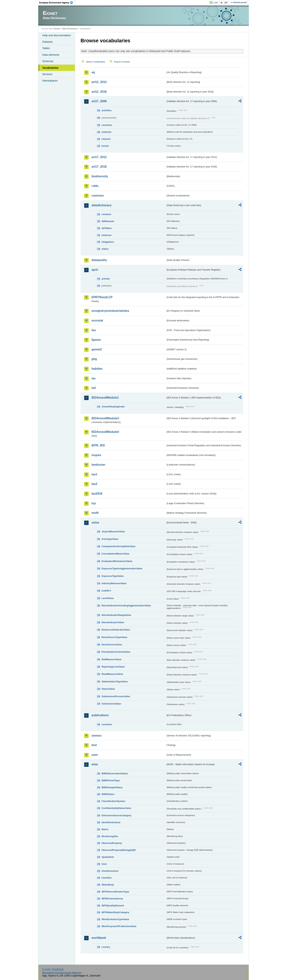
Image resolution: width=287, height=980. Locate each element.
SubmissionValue (111, 704)
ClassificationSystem (113, 801)
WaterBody (108, 885)
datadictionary (101, 205)
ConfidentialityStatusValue (116, 808)
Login (216, 2)
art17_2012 (99, 157)
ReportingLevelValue (113, 667)
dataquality (99, 260)
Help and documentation (57, 35)
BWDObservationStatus (115, 773)
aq (93, 72)
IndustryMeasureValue (114, 583)
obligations (108, 242)
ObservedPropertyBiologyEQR (119, 850)
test (94, 745)
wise (95, 764)
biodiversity (100, 176)
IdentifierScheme (111, 822)
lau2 (94, 484)
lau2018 (97, 494)
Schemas (48, 61)
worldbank (99, 938)
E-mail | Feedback (53, 969)
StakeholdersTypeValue (115, 682)
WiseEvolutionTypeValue (115, 919)
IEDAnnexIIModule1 (105, 398)
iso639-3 (106, 591)
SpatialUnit (108, 857)
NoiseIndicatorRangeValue (116, 615)
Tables (46, 48)
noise (95, 523)
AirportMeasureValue (113, 531)
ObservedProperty (112, 843)
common (98, 196)
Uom (104, 864)
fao (94, 330)
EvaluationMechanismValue (117, 561)
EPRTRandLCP (102, 297)
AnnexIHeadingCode (113, 407)
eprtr (95, 270)
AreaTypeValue (110, 539)
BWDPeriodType (111, 780)
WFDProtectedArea (112, 899)
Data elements (51, 55)
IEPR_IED (98, 445)
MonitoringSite (110, 836)
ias (94, 378)
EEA (57, 3)
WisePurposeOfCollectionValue (119, 926)
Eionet (57, 29)
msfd (95, 513)
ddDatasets (108, 221)
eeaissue (107, 235)
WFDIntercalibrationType (115, 892)
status (105, 249)
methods (106, 132)
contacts (106, 214)
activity (106, 279)
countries (107, 125)
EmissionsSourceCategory (117, 815)
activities (107, 110)
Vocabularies (50, 68)
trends (105, 146)
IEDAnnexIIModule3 (105, 418)
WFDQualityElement (113, 906)
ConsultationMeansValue (115, 554)
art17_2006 (99, 101)
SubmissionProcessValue (116, 696)
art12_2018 (99, 92)
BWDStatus (108, 794)
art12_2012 (99, 82)
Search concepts (122, 62)
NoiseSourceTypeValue (114, 637)
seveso (96, 736)
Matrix (105, 829)
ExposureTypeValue (113, 576)
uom (95, 755)
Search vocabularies (96, 62)
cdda (95, 186)
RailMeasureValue (112, 659)
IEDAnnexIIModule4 (105, 432)
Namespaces (50, 81)
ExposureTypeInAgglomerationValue (122, 568)
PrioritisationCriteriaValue (116, 652)
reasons (106, 139)
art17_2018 (99, 167)
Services (47, 74)
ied (94, 388)
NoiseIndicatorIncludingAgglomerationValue (126, 605)
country (106, 947)
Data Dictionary (69, 29)
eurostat (97, 320)
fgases (96, 340)
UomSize (107, 878)
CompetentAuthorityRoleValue (119, 546)
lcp (94, 503)
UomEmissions (110, 871)
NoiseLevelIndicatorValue (116, 630)
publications (100, 715)
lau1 (94, 474)
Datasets (47, 42)
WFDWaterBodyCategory (115, 912)
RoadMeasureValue (112, 674)
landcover (98, 465)
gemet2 (97, 349)
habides (97, 369)
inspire (96, 455)
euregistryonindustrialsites (110, 311)
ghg (94, 359)
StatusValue (108, 689)
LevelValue (108, 598)
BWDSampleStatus (112, 787)
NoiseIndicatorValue (113, 622)
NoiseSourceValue (112, 645)
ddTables (107, 228)
